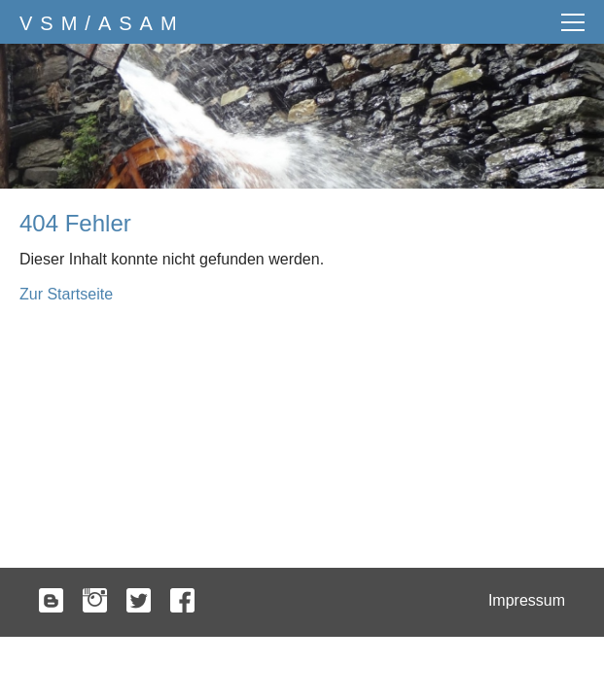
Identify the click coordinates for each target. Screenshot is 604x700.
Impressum (527, 600)
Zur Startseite (66, 294)
